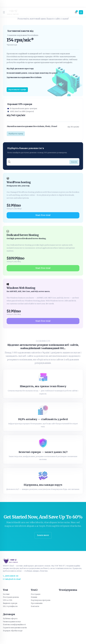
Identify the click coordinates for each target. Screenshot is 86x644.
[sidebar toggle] (4, 12)
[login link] (81, 12)
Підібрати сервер (16, 134)
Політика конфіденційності (14, 625)
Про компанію (37, 603)
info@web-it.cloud (12, 579)
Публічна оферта (10, 619)
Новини (34, 597)
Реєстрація (36, 594)
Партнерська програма (41, 600)
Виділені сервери (10, 603)
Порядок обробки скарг (13, 631)
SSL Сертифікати (10, 606)
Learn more (43, 535)
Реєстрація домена (11, 597)
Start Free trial (43, 215)
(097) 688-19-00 (11, 576)
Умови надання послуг (12, 622)
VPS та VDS (8, 600)
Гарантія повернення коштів (15, 628)
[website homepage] (13, 12)
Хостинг (6, 594)
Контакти (35, 606)
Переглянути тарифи (17, 90)
